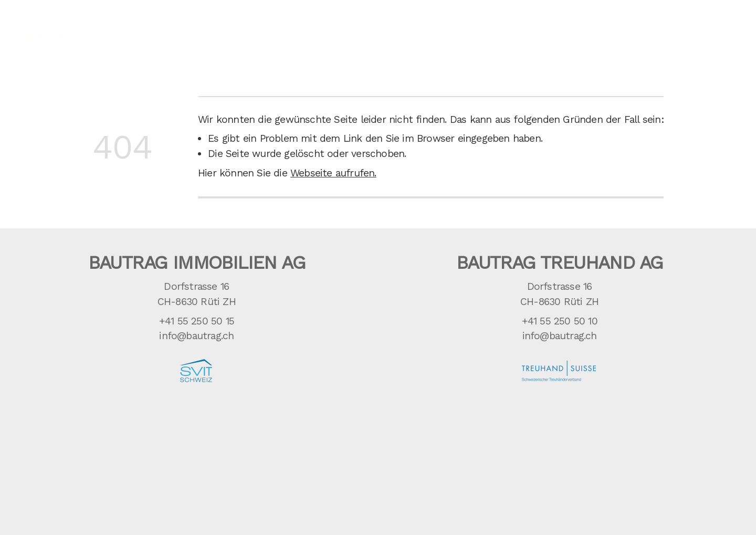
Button (713, 33)
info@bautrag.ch (196, 336)
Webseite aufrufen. (333, 173)
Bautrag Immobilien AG (197, 263)
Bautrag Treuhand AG (560, 263)
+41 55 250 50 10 (560, 321)
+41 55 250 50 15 (197, 321)
